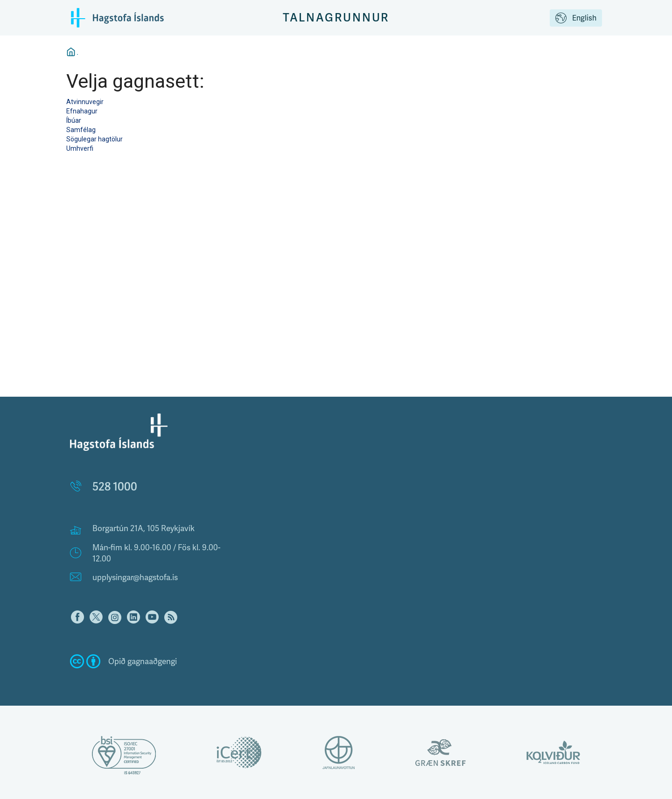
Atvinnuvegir (85, 102)
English (576, 19)
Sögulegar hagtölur (94, 139)
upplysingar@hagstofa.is (135, 577)
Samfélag (81, 130)
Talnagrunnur (336, 18)
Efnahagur (82, 111)
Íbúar (74, 120)
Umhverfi (80, 148)
